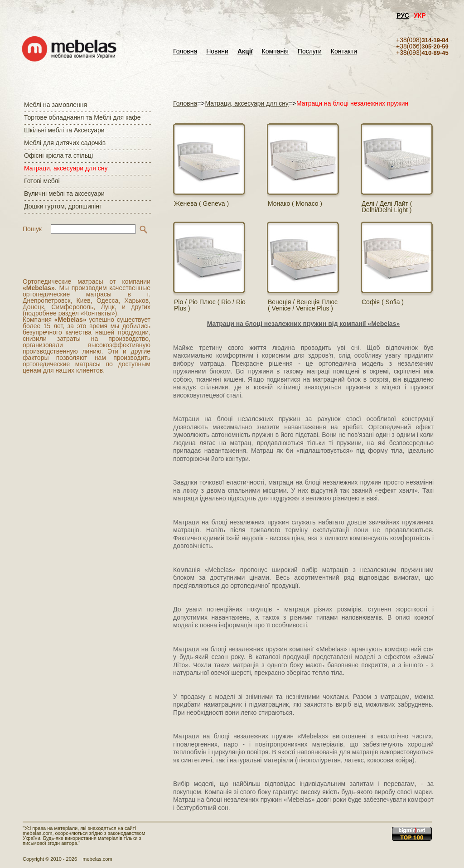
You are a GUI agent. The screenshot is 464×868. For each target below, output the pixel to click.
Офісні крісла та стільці (58, 155)
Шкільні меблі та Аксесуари (64, 130)
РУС (403, 15)
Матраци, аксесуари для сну (66, 168)
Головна (185, 51)
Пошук (32, 229)
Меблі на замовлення (56, 105)
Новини (217, 51)
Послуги (310, 51)
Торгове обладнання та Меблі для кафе (82, 117)
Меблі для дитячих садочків (65, 143)
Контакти (344, 51)
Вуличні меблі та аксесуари (64, 194)
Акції (245, 51)
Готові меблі (42, 181)
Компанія (275, 51)
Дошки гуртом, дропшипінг (63, 206)
